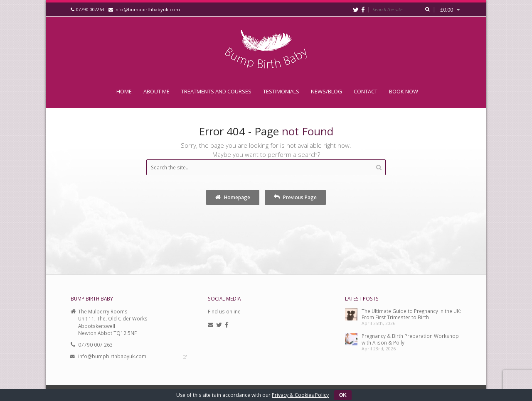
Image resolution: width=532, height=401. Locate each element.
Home (124, 91)
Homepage (233, 197)
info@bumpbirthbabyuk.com (147, 9)
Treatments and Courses (216, 91)
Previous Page (295, 197)
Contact (366, 91)
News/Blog (326, 91)
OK (343, 395)
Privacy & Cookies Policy (300, 395)
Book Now (404, 91)
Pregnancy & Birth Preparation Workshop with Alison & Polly (410, 339)
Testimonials (281, 91)
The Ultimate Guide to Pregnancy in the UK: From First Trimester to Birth (411, 314)
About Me (156, 91)
